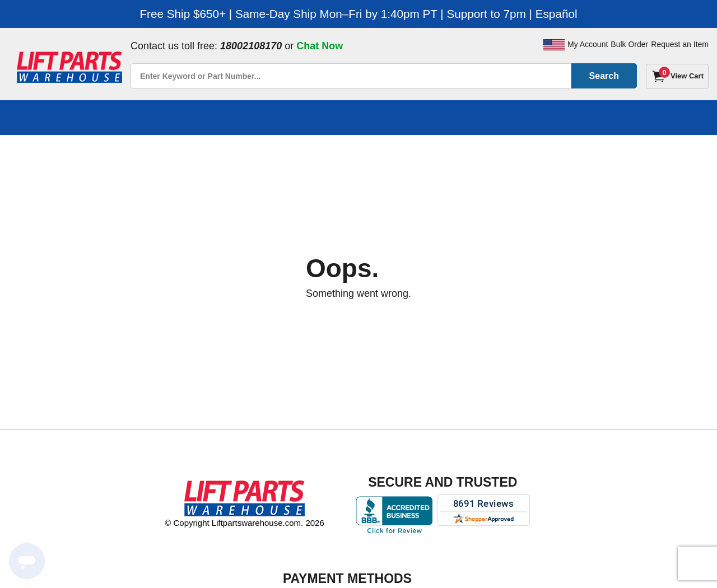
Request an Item (680, 44)
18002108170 (251, 46)
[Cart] (677, 76)
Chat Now (320, 46)
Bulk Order (629, 44)
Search (604, 76)
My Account (588, 44)
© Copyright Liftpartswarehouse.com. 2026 (245, 523)
